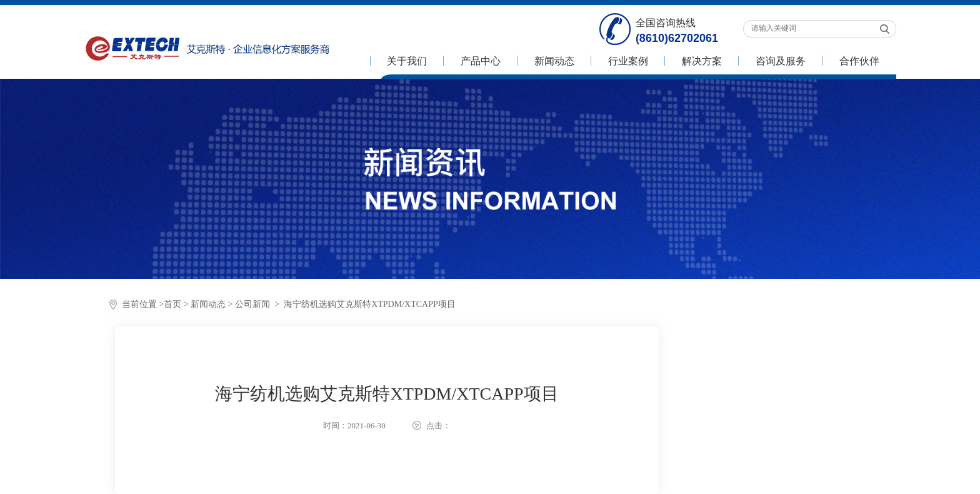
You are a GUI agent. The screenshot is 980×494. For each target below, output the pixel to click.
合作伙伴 (859, 61)
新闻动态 (554, 61)
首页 (172, 304)
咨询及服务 (781, 61)
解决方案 (702, 61)
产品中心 (481, 61)
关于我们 (407, 61)
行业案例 (628, 61)
